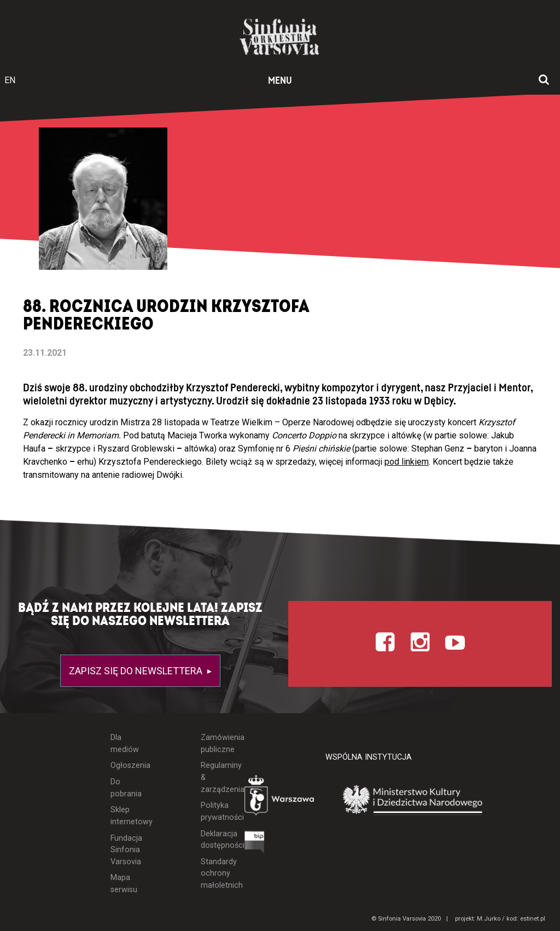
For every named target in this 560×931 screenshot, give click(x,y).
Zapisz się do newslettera (137, 671)
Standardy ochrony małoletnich (214, 874)
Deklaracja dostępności (214, 840)
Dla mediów (125, 744)
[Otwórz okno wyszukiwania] (544, 80)
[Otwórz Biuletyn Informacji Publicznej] (255, 845)
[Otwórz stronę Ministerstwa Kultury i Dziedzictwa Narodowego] (413, 800)
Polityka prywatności (214, 811)
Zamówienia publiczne (214, 744)
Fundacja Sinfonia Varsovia (125, 850)
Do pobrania (125, 788)
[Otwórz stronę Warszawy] (280, 798)
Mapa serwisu (124, 884)
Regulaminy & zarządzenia (214, 777)
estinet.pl (533, 919)
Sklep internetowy (125, 816)
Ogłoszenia (125, 765)
